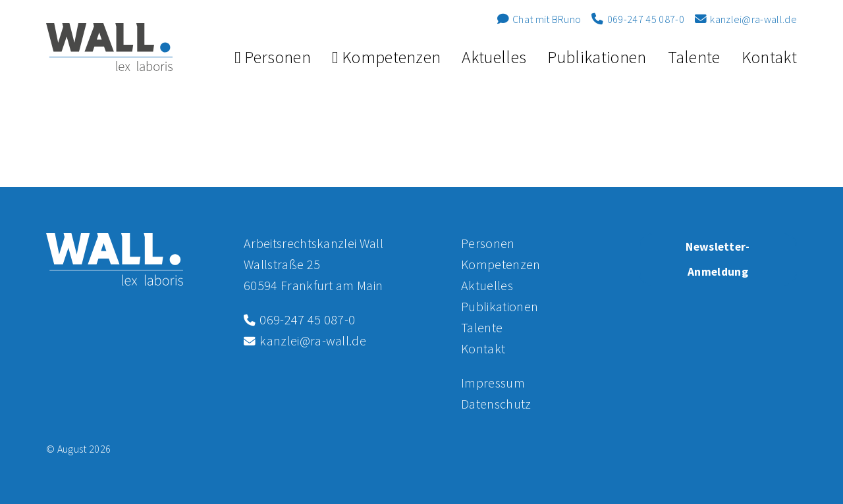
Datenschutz (496, 404)
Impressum (493, 383)
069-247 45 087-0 (638, 19)
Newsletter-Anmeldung (718, 259)
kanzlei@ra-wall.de (746, 19)
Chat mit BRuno (539, 19)
